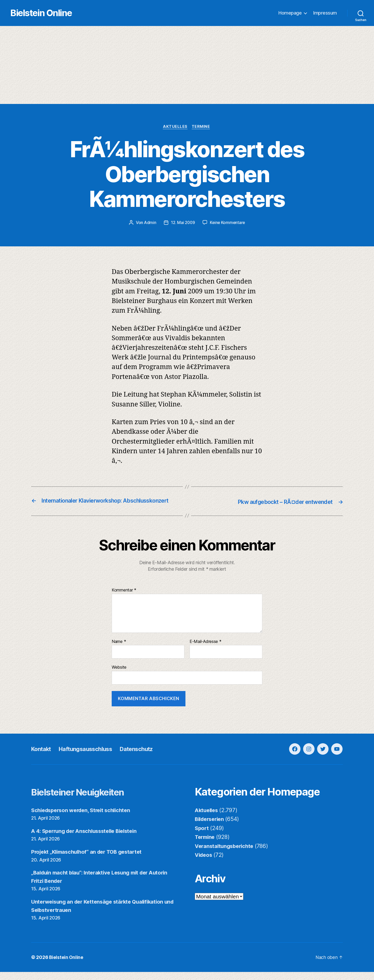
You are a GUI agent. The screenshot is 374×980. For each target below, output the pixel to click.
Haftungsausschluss (92, 757)
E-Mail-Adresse (206, 650)
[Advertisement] (187, 65)
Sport (202, 836)
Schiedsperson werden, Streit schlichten (84, 818)
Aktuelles (175, 127)
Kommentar (124, 598)
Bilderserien (211, 827)
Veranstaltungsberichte (226, 854)
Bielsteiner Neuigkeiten (86, 800)
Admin (149, 223)
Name (119, 650)
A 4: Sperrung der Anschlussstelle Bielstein (88, 839)
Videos (204, 863)
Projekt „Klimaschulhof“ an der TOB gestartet (90, 860)
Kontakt (43, 757)
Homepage (290, 13)
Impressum (325, 13)
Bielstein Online (51, 13)
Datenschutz (148, 757)
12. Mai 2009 (183, 223)
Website (119, 675)
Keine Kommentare (228, 223)
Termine (202, 127)
